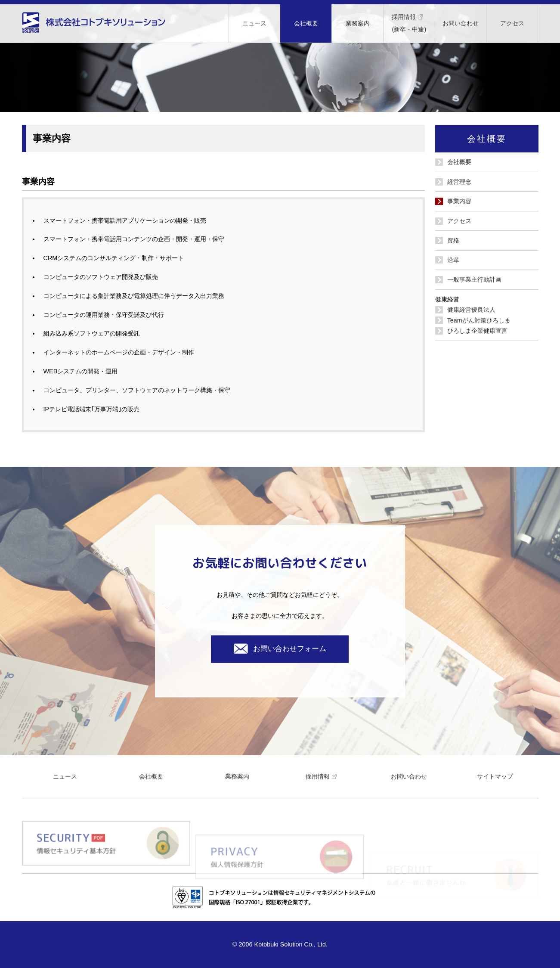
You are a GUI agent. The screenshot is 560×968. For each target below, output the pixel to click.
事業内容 (459, 201)
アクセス (512, 23)
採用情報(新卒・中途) (409, 21)
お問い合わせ (461, 23)
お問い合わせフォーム (280, 649)
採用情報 (323, 776)
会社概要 (306, 23)
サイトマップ (495, 776)
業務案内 (358, 23)
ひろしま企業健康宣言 (477, 331)
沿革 (453, 260)
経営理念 (459, 182)
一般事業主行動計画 (474, 279)
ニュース (254, 23)
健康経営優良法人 (471, 310)
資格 (453, 240)
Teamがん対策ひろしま (479, 320)
